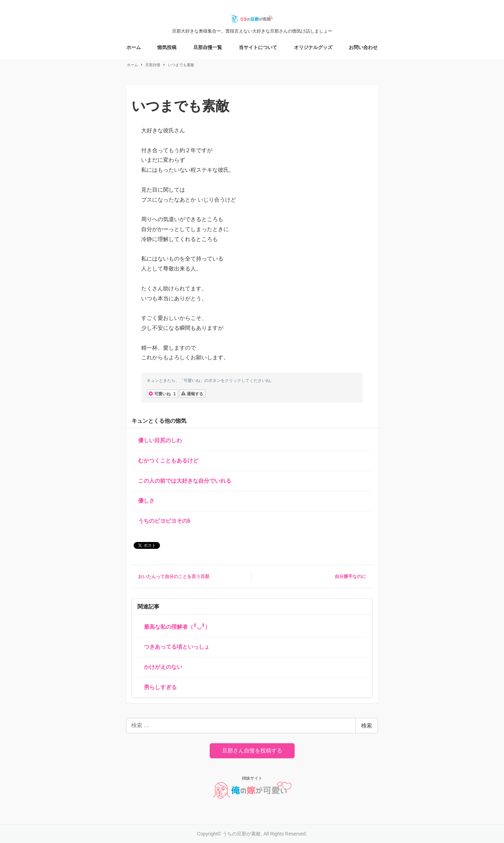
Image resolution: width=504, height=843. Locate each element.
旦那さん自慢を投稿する (252, 751)
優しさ (146, 501)
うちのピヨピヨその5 (164, 521)
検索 (367, 726)
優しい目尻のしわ (160, 440)
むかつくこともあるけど (168, 461)
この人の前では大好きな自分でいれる (185, 481)
